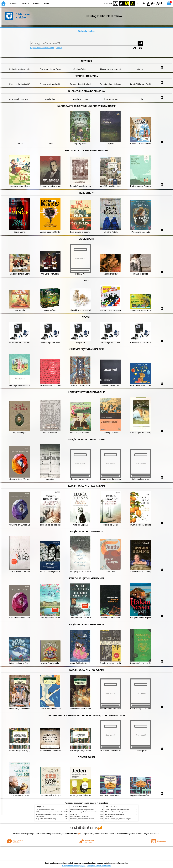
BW (121, 3)
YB (127, 3)
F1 (153, 3)
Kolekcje (59, 48)
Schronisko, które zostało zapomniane (82, 819)
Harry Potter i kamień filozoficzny (46, 819)
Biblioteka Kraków (87, 31)
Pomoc (36, 3)
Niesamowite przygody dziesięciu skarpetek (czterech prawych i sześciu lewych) (61, 814)
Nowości (13, 3)
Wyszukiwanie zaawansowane (42, 48)
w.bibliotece (73, 834)
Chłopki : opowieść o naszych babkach (82, 810)
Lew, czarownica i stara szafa (45, 810)
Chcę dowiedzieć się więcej (74, 866)
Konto (47, 3)
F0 (148, 3)
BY (132, 3)
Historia (25, 3)
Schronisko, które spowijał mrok (115, 814)
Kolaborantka (109, 817)
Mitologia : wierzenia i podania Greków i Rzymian (51, 812)
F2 (159, 3)
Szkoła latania (40, 817)
